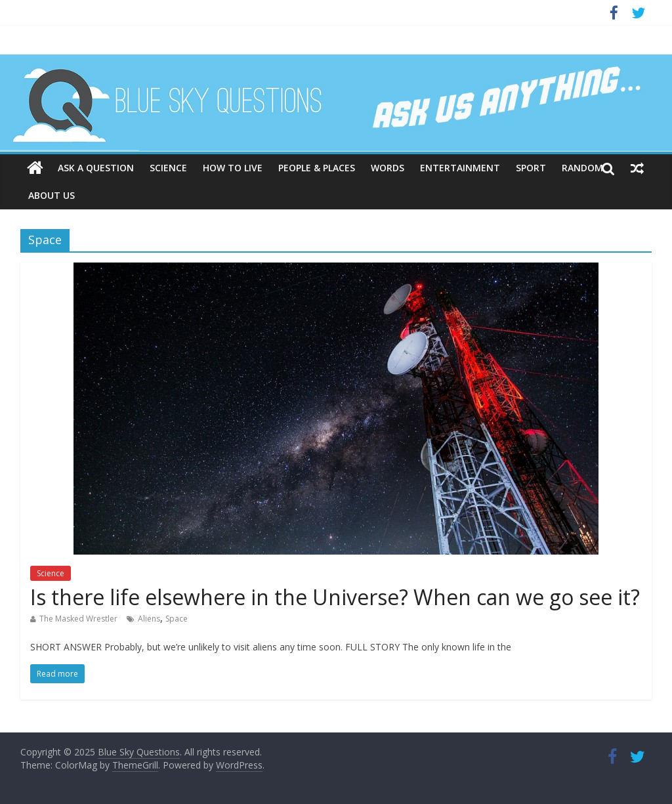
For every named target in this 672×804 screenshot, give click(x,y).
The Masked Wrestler (78, 619)
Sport (531, 168)
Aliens (149, 619)
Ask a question (96, 168)
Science (168, 168)
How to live (233, 168)
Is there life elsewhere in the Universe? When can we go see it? (335, 597)
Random (582, 168)
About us (52, 195)
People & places (317, 168)
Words (388, 168)
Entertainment (460, 168)
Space (177, 619)
